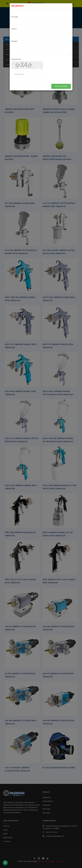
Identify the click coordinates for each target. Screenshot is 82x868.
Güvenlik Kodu (16, 59)
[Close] (70, 8)
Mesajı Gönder (61, 86)
